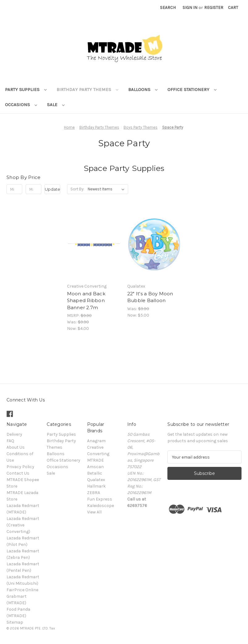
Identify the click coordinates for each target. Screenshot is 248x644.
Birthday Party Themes (87, 89)
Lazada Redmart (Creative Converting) (23, 525)
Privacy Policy (20, 467)
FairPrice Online (22, 590)
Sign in (190, 8)
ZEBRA (94, 493)
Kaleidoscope (101, 506)
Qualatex (96, 480)
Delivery (14, 434)
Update (53, 189)
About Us (16, 447)
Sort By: (77, 189)
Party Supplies (26, 89)
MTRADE (95, 460)
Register (214, 8)
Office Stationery (192, 89)
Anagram (96, 441)
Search (168, 8)
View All (94, 512)
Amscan (95, 467)
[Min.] (14, 189)
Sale (56, 105)
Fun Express (100, 499)
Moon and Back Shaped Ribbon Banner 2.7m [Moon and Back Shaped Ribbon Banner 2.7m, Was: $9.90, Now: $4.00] (86, 301)
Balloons (143, 89)
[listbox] (107, 189)
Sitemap (15, 622)
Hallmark (96, 486)
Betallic (95, 473)
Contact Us (18, 473)
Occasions (21, 105)
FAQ (10, 441)
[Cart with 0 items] (233, 8)
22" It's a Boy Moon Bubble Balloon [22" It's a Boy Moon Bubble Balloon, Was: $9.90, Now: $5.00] (150, 297)
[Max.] (34, 189)
